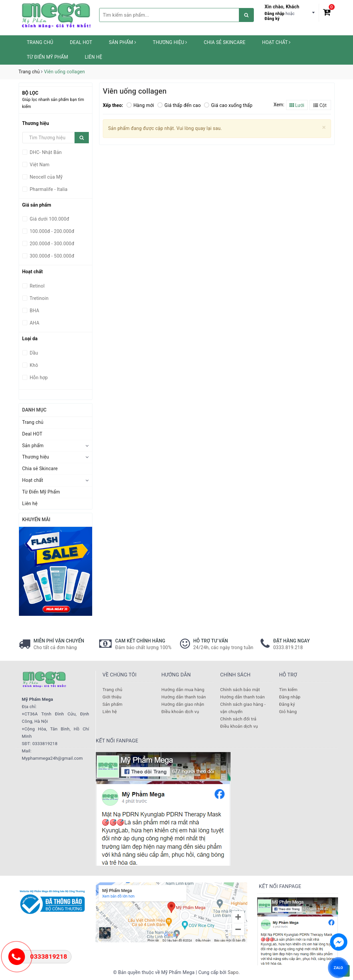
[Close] (324, 127)
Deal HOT (81, 42)
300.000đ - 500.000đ (52, 256)
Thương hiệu (170, 42)
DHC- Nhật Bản (45, 152)
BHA (34, 311)
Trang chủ (40, 42)
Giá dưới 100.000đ (49, 219)
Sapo (233, 972)
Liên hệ (93, 57)
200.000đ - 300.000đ (52, 244)
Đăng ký (272, 19)
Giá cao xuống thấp (228, 105)
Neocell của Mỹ (46, 177)
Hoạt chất (276, 42)
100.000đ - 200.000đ (52, 231)
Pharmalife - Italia (48, 189)
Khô (33, 365)
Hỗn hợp (38, 378)
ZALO (338, 968)
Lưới (297, 105)
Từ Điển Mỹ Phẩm (48, 57)
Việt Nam (39, 165)
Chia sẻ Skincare (225, 42)
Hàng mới (140, 105)
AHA (34, 323)
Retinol (37, 286)
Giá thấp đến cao (179, 105)
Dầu (33, 353)
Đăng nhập (274, 14)
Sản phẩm (122, 42)
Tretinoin (39, 298)
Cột (320, 105)
